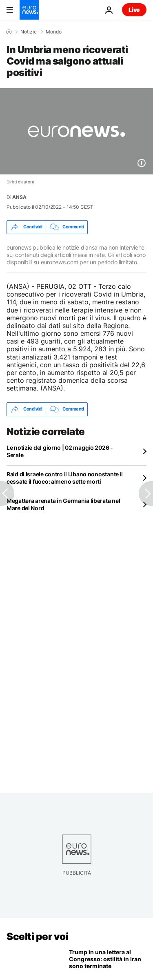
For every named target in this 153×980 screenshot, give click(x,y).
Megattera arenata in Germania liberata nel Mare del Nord (63, 504)
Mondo (54, 32)
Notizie (29, 32)
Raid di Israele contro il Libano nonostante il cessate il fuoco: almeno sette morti (65, 478)
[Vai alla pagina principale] (29, 10)
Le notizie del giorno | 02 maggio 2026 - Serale (60, 451)
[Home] (9, 31)
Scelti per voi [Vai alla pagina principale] (37, 936)
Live (134, 10)
